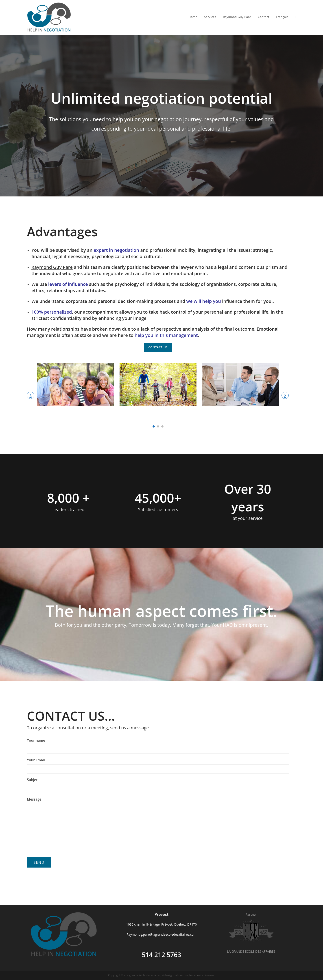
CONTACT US (158, 347)
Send (39, 862)
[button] (31, 395)
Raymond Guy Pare (52, 267)
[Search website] (296, 17)
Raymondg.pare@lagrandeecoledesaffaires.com (161, 934)
